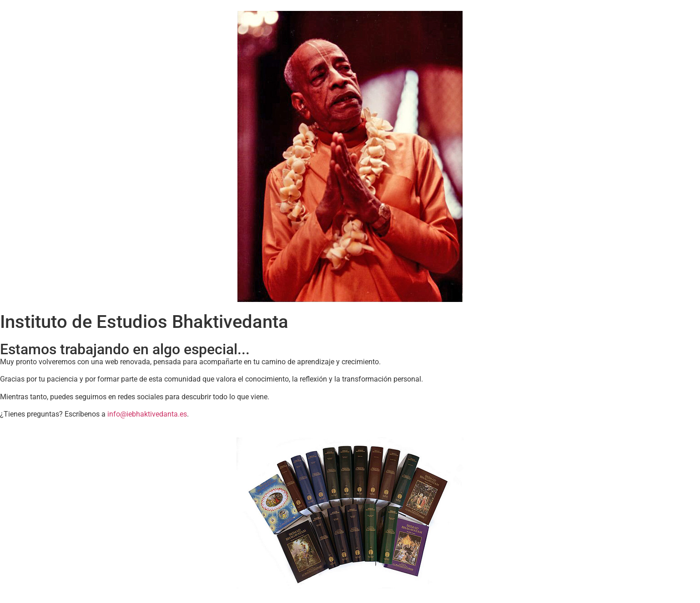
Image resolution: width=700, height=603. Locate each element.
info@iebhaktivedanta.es (147, 414)
